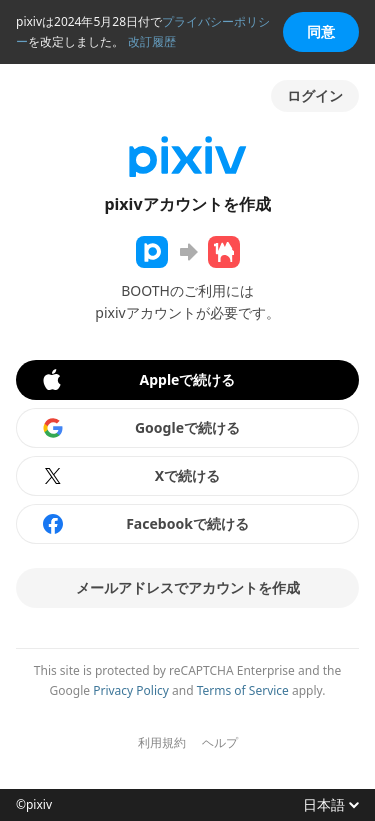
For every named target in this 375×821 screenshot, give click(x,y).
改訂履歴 (152, 41)
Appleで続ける (137, 380)
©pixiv (34, 805)
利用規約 (162, 743)
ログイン (315, 95)
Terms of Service (243, 690)
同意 (321, 31)
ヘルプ (220, 743)
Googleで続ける (140, 428)
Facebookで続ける (145, 524)
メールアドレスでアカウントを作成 (188, 587)
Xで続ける (130, 476)
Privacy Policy (131, 690)
